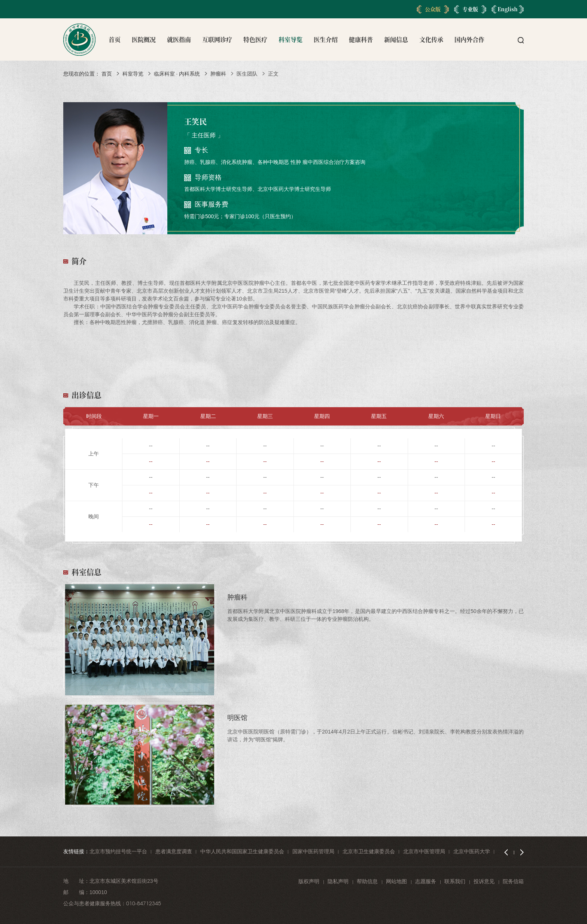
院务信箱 (513, 881)
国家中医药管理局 (313, 851)
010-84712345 (144, 903)
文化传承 (431, 39)
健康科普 (361, 39)
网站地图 (396, 881)
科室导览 (291, 39)
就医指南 (179, 39)
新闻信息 (396, 39)
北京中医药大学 (472, 851)
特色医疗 (255, 39)
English (508, 9)
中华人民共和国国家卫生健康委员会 (242, 851)
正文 (273, 74)
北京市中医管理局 (424, 851)
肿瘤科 (218, 74)
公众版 (433, 9)
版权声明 (309, 881)
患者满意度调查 (174, 851)
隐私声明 (338, 881)
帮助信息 (367, 881)
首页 (115, 39)
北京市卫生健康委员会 (369, 851)
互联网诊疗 (217, 39)
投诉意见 (484, 881)
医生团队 (247, 74)
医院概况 (144, 39)
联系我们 (455, 881)
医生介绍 (326, 39)
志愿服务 (426, 881)
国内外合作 (469, 39)
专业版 (470, 9)
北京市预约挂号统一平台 (118, 851)
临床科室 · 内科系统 (177, 74)
